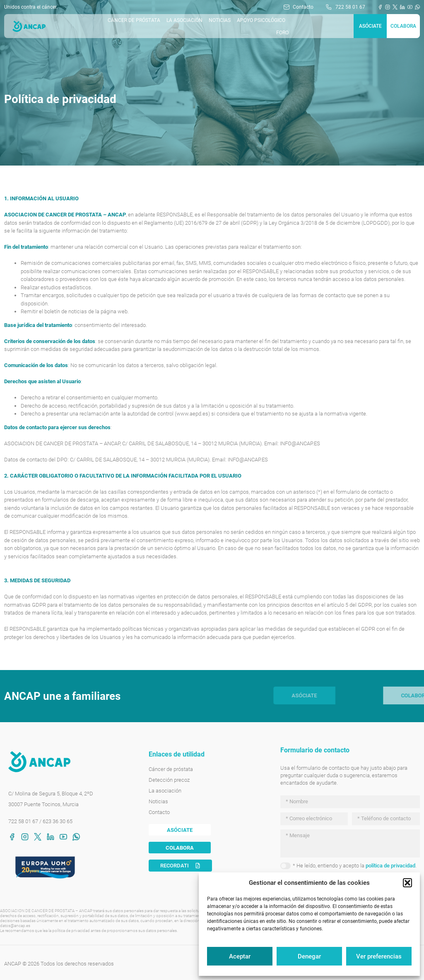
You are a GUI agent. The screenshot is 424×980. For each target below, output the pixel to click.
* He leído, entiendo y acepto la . (355, 866)
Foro (282, 33)
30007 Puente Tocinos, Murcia (43, 804)
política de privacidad (390, 866)
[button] (407, 883)
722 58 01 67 (23, 821)
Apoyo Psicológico (261, 20)
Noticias (220, 20)
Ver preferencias (379, 956)
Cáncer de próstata (134, 20)
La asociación (184, 20)
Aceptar (240, 956)
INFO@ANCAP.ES (300, 443)
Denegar (309, 956)
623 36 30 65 (58, 821)
